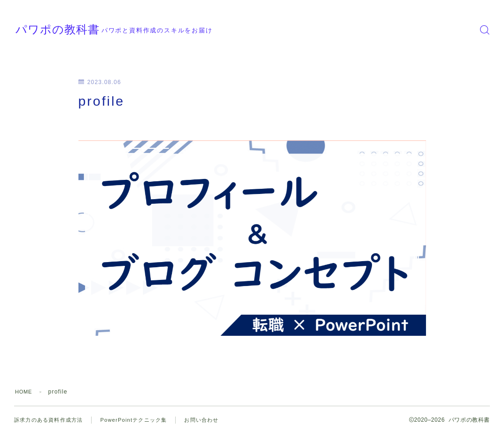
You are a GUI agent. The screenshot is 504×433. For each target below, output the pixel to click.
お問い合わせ (213, 420)
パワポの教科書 (79, 30)
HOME (25, 392)
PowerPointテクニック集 (142, 420)
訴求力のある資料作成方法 (51, 420)
